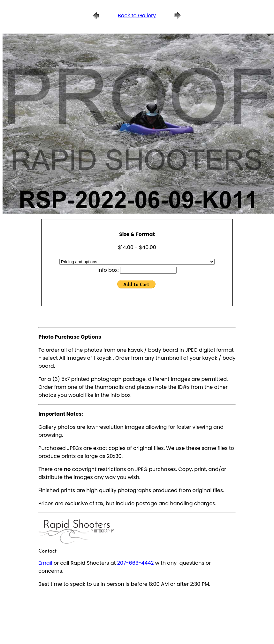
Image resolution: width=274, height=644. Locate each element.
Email (45, 563)
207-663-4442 (136, 563)
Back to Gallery (137, 16)
